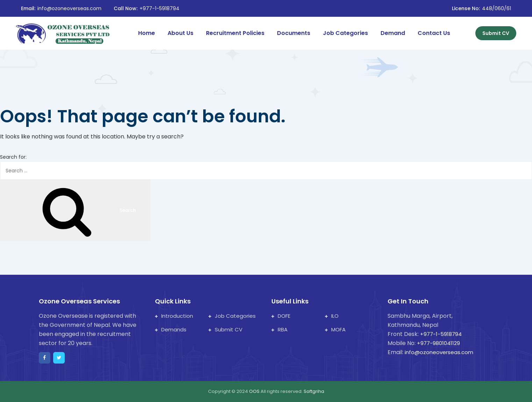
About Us (180, 33)
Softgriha (314, 391)
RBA (279, 329)
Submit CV (496, 33)
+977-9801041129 (438, 343)
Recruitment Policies (235, 33)
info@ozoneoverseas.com (69, 8)
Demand (393, 33)
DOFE (281, 316)
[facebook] (45, 358)
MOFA (335, 329)
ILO (332, 316)
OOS (255, 391)
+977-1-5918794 (159, 8)
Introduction (174, 316)
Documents (294, 33)
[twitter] (59, 358)
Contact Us (434, 33)
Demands (171, 329)
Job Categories (345, 33)
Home (147, 33)
